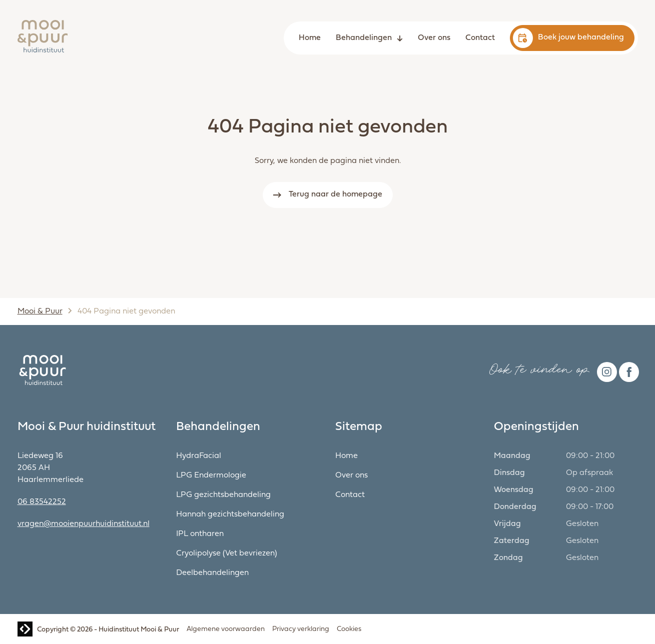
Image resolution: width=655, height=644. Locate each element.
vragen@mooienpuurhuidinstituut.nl (84, 524)
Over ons (434, 38)
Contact (480, 38)
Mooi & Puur (40, 311)
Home (310, 38)
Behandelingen (364, 38)
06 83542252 (42, 502)
